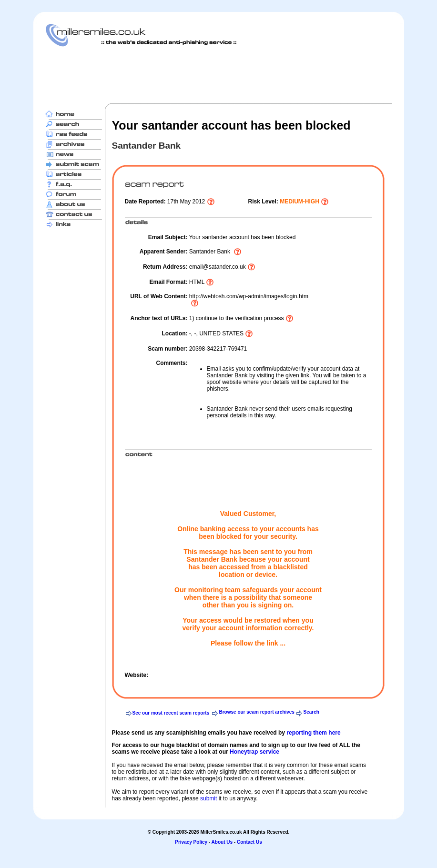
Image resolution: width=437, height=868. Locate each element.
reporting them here (313, 733)
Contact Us (249, 842)
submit (208, 798)
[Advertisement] (219, 75)
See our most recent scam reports (171, 713)
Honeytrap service (254, 752)
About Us (222, 842)
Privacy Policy (191, 842)
